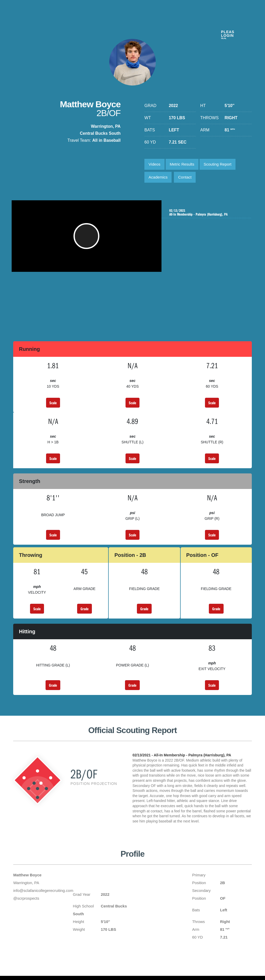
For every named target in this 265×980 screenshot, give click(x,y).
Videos (154, 164)
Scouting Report (218, 164)
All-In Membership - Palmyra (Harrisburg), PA (207, 212)
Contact (185, 177)
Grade (84, 609)
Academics (158, 177)
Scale (53, 403)
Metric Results (182, 164)
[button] (87, 239)
